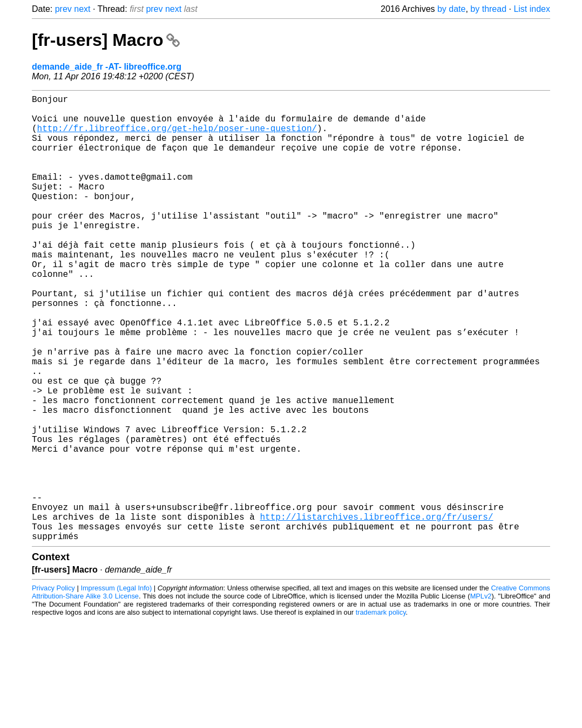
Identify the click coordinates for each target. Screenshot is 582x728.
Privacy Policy (53, 687)
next (82, 9)
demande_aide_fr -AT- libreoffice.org (107, 67)
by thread (488, 9)
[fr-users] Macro (106, 40)
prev (63, 9)
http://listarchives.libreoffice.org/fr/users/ (376, 611)
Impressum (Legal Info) (116, 687)
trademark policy (381, 712)
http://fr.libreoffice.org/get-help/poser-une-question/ (177, 137)
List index (532, 9)
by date (451, 9)
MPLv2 (481, 695)
